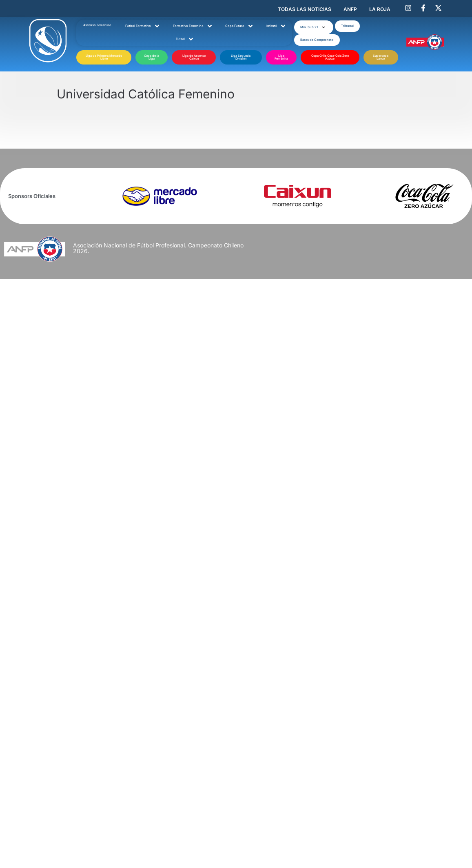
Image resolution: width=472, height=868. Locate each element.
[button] (314, 27)
